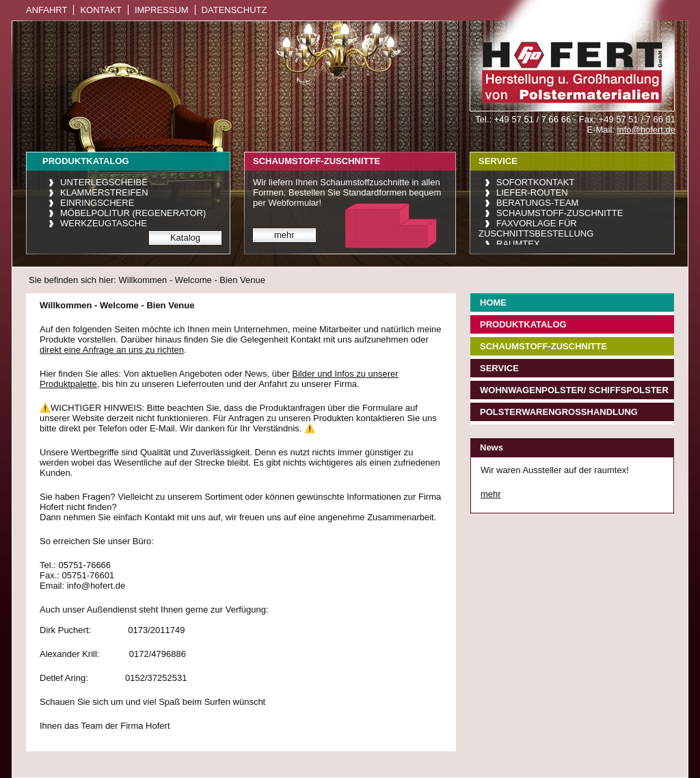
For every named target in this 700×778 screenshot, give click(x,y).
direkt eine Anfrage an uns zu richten (112, 350)
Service (499, 368)
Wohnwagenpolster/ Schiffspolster (574, 390)
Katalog (185, 238)
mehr (284, 235)
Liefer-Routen (532, 192)
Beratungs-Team (537, 203)
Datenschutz (234, 10)
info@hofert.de (646, 130)
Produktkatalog (523, 324)
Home (493, 303)
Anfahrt (46, 10)
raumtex (518, 244)
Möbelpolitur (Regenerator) (133, 213)
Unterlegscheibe (104, 182)
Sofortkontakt (535, 182)
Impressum (162, 10)
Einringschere (97, 203)
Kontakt (100, 10)
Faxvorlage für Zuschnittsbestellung (536, 228)
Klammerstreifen (104, 192)
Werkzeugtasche (104, 223)
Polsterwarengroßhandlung (559, 412)
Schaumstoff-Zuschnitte (560, 213)
